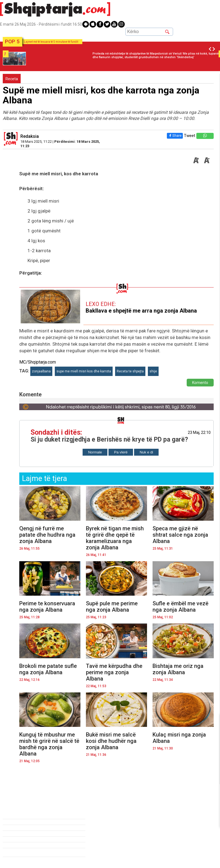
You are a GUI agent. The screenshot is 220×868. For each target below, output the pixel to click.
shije (153, 371)
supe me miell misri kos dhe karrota (84, 371)
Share (174, 135)
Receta (12, 79)
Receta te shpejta (130, 371)
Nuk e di (146, 452)
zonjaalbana (41, 371)
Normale (95, 452)
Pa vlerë (121, 452)
